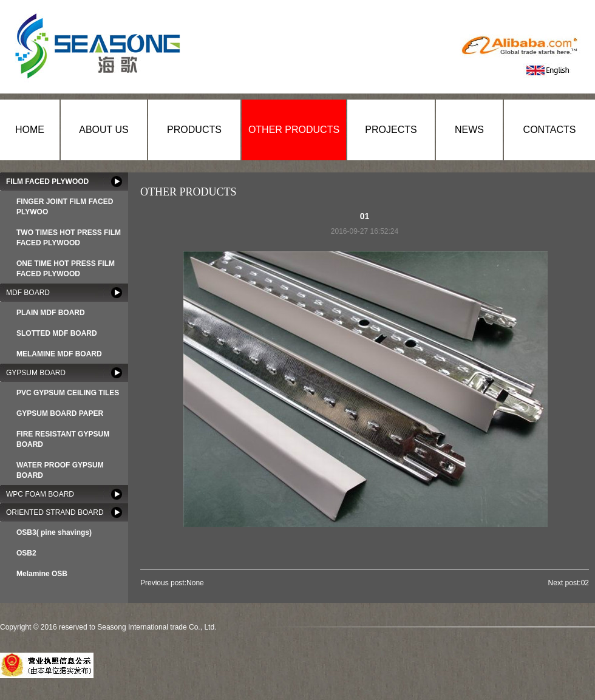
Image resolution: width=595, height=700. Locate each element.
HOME (30, 130)
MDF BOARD (28, 293)
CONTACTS (550, 130)
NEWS (469, 130)
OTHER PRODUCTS (294, 130)
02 (585, 583)
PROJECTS (391, 130)
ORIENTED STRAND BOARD (55, 512)
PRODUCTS (194, 130)
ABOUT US (104, 130)
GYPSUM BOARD (36, 373)
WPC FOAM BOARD (40, 494)
